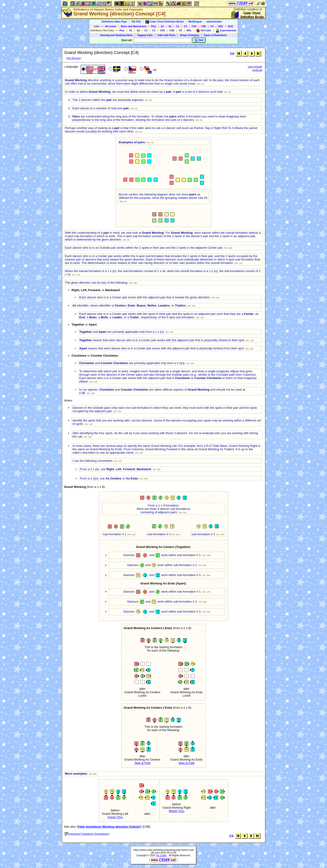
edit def (257, 70)
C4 (212, 26)
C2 (186, 26)
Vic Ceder (161, 855)
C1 (178, 26)
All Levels (111, 26)
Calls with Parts (166, 35)
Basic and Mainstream (134, 26)
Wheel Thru (177, 811)
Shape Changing (189, 35)
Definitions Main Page (114, 22)
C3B (203, 26)
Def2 (231, 26)
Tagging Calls (145, 35)
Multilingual (195, 22)
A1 (162, 26)
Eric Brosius (74, 58)
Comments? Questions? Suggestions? (87, 834)
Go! (199, 40)
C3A (194, 26)
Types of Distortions (215, 35)
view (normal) (255, 67)
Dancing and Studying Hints (116, 35)
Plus (154, 26)
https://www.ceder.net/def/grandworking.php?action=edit (164, 850)
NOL (221, 26)
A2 (170, 26)
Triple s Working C (109, 827)
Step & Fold (142, 763)
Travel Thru (115, 817)
